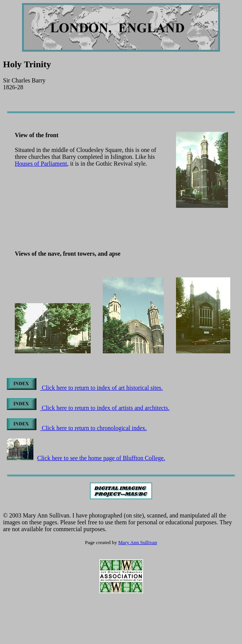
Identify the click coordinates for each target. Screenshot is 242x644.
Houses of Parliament (41, 164)
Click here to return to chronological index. (77, 428)
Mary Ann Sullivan (138, 542)
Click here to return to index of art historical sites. (85, 388)
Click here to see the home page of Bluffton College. (86, 458)
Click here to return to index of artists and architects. (88, 408)
